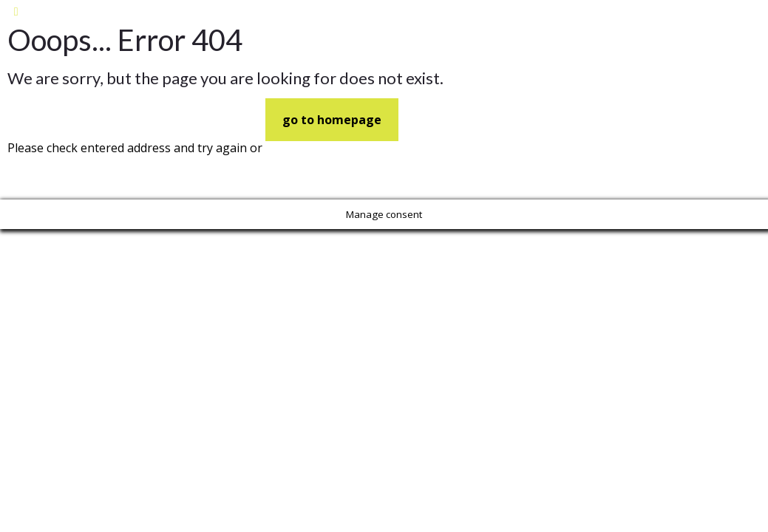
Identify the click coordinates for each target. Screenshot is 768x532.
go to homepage (332, 120)
